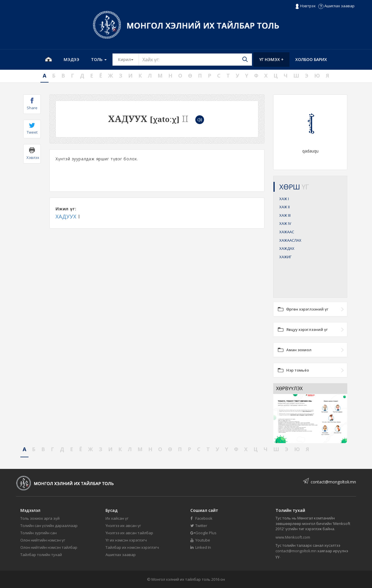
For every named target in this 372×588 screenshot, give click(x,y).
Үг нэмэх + (271, 59)
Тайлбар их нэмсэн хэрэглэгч (132, 547)
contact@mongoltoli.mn (333, 482)
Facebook (201, 518)
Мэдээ (71, 59)
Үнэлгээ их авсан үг (123, 526)
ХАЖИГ (285, 257)
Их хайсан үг (117, 518)
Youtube (200, 540)
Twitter (199, 526)
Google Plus (203, 533)
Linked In (201, 547)
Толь (99, 59)
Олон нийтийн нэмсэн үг (43, 540)
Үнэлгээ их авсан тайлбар (129, 533)
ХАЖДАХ (287, 248)
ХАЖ (284, 199)
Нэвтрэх (305, 6)
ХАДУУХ (66, 216)
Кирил (128, 59)
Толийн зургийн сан (39, 533)
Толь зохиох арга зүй (40, 518)
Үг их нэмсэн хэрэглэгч (126, 540)
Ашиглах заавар (336, 6)
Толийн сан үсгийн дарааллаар (49, 526)
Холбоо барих (311, 59)
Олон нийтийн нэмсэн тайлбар (49, 547)
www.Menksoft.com (293, 537)
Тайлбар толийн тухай (41, 555)
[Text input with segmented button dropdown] (195, 60)
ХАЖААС (287, 232)
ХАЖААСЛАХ (290, 240)
